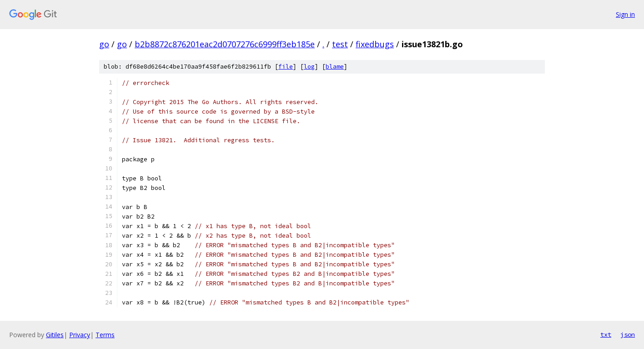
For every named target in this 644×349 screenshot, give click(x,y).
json (628, 334)
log (309, 67)
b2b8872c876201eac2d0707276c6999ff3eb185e (225, 44)
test (340, 44)
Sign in (625, 14)
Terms (105, 335)
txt (606, 334)
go (104, 44)
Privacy (80, 335)
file (286, 67)
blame (335, 67)
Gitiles (55, 335)
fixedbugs (375, 44)
